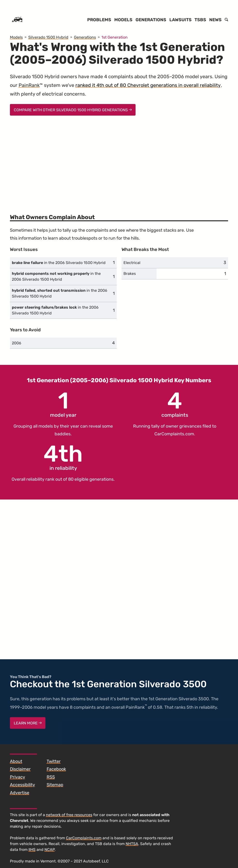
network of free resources (69, 815)
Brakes (130, 274)
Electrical (132, 263)
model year (63, 404)
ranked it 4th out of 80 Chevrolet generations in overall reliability (148, 85)
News (215, 20)
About (16, 761)
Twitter (54, 761)
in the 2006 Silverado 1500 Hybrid (59, 263)
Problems (99, 20)
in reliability (63, 457)
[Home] (17, 20)
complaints (175, 404)
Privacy (18, 777)
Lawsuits (180, 20)
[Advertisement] (119, 162)
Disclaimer (20, 769)
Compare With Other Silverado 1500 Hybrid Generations (73, 110)
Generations (151, 20)
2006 (17, 343)
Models (123, 20)
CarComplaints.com (174, 434)
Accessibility (22, 785)
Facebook (56, 769)
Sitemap (55, 785)
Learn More (28, 723)
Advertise (20, 793)
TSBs (200, 20)
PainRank (29, 85)
